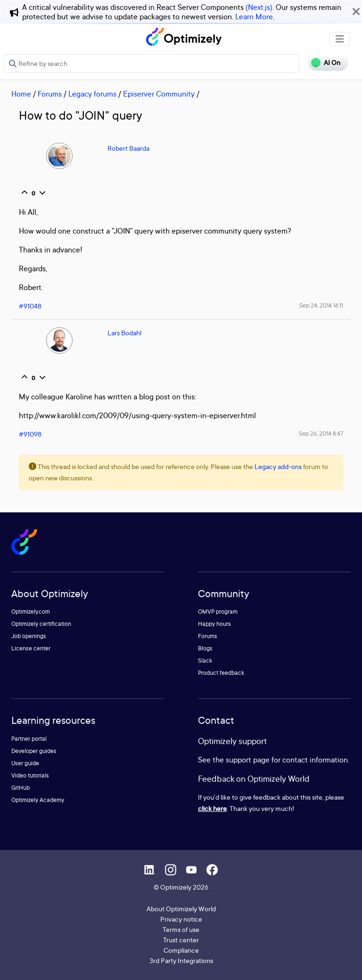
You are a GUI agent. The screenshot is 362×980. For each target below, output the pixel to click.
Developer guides (34, 751)
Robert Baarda (128, 148)
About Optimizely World (181, 909)
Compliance (181, 950)
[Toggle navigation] (340, 39)
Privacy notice (181, 919)
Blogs (205, 648)
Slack (205, 660)
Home (21, 94)
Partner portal (29, 739)
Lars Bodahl (124, 333)
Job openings (29, 636)
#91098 (30, 434)
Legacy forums (92, 94)
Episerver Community (159, 94)
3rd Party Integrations (181, 960)
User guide (25, 763)
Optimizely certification (41, 624)
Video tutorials (30, 775)
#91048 (30, 306)
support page (248, 760)
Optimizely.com (31, 611)
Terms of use (181, 929)
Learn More (254, 16)
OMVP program (218, 611)
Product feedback (221, 673)
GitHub (21, 788)
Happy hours (214, 624)
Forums (50, 94)
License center (31, 648)
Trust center (181, 940)
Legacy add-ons (278, 466)
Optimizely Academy (38, 800)
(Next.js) (259, 7)
